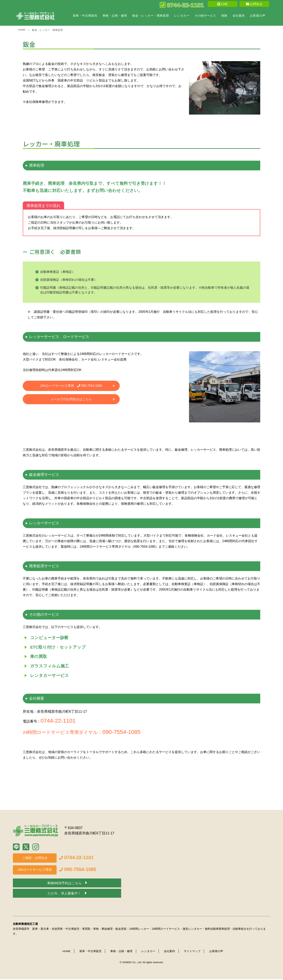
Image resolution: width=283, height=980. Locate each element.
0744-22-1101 (182, 5)
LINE (223, 4)
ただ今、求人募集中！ (65, 894)
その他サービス (205, 16)
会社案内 (239, 16)
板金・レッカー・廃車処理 (151, 16)
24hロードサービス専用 (71, 386)
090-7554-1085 (122, 733)
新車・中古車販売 (85, 16)
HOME (22, 30)
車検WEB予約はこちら (65, 884)
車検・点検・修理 (115, 16)
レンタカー (182, 16)
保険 (224, 16)
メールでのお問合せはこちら (71, 399)
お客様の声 (258, 16)
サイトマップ (192, 952)
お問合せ (254, 4)
